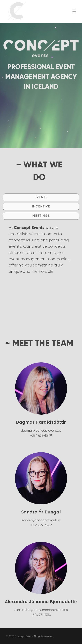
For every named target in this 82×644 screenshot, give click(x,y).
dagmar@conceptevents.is (41, 431)
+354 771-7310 (41, 615)
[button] (41, 219)
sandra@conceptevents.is (41, 520)
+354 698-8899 (41, 436)
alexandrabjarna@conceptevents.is (41, 610)
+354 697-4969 (41, 525)
